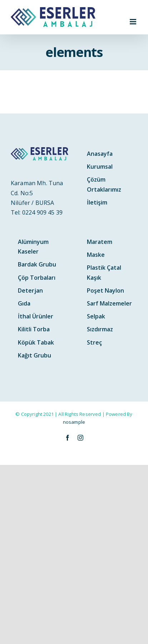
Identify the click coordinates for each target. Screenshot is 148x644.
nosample (74, 422)
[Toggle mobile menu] (134, 22)
